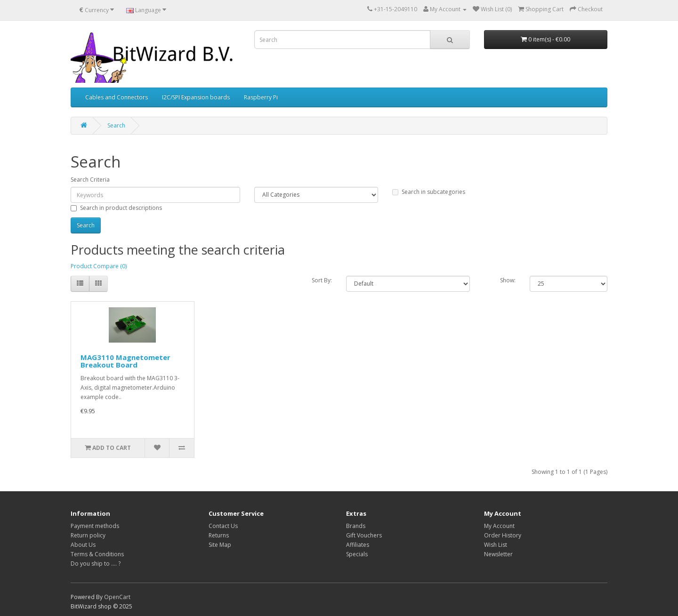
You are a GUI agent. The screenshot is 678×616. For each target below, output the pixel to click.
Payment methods (95, 526)
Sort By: (322, 280)
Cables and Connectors (117, 97)
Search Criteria (90, 180)
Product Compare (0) (99, 266)
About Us (83, 545)
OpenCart (117, 597)
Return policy (88, 535)
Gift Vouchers (364, 535)
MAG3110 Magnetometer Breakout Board (125, 361)
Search (116, 125)
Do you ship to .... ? (96, 564)
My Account (499, 526)
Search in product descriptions (116, 208)
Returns (219, 535)
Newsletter (498, 554)
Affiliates (358, 545)
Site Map (220, 545)
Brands (356, 526)
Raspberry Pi (261, 97)
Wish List (496, 545)
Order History (503, 535)
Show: (508, 280)
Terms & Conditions (97, 554)
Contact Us (223, 526)
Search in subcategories (429, 192)
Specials (357, 554)
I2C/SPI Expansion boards (196, 97)
